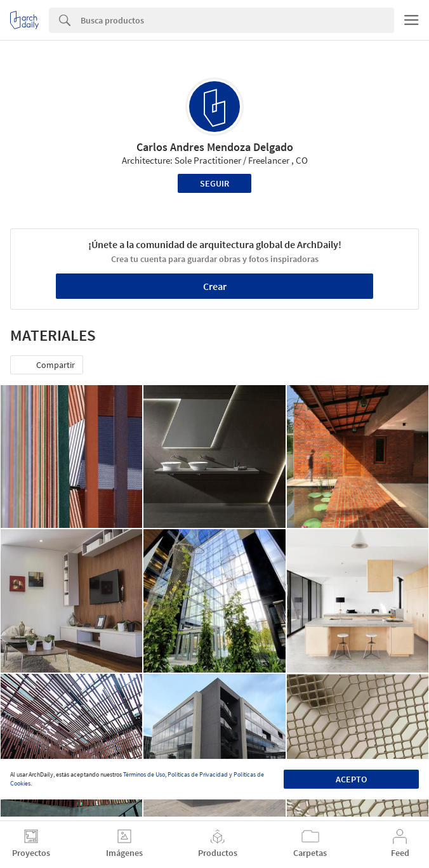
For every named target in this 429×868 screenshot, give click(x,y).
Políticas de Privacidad (198, 774)
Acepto (351, 779)
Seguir (214, 183)
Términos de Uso (144, 774)
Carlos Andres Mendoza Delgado (215, 147)
